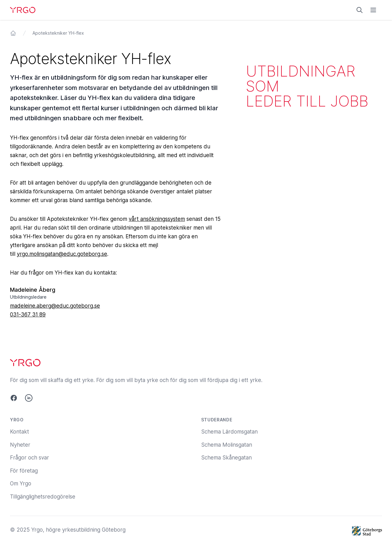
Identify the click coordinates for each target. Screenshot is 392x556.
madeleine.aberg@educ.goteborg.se (55, 306)
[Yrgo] (23, 10)
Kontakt (20, 432)
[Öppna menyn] (373, 10)
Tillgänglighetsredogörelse (43, 497)
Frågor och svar (30, 458)
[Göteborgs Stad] (367, 531)
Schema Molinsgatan (227, 445)
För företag (24, 471)
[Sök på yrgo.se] (360, 10)
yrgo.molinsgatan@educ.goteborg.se (62, 254)
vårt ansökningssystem (157, 219)
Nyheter (20, 445)
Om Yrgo (21, 484)
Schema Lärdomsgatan (229, 432)
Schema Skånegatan (226, 458)
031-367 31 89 (28, 315)
